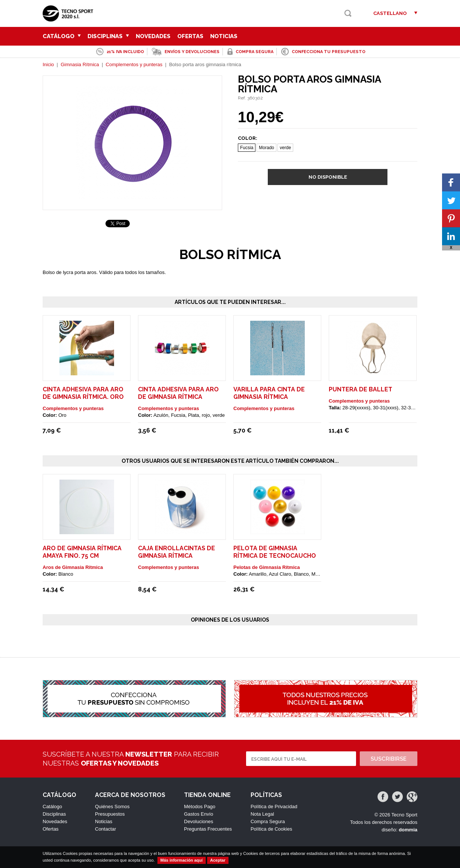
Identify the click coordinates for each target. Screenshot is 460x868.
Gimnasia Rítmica (80, 64)
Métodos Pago (200, 807)
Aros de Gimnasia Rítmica (73, 567)
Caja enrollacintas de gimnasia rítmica (177, 552)
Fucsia (247, 148)
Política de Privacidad (274, 807)
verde (285, 148)
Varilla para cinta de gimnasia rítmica (269, 393)
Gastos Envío (199, 814)
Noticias (224, 36)
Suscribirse (389, 759)
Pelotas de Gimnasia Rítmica (267, 567)
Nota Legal (262, 814)
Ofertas (190, 36)
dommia (408, 830)
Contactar (105, 829)
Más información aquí (182, 860)
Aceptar (218, 860)
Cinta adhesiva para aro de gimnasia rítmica (178, 393)
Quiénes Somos (112, 807)
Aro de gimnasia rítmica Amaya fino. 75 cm (82, 552)
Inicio (48, 64)
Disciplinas (108, 36)
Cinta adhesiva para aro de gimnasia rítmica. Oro (83, 393)
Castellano (390, 13)
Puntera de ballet (361, 389)
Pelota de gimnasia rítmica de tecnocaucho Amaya (275, 556)
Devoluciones (199, 821)
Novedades (153, 36)
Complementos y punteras (134, 64)
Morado (266, 148)
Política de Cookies (271, 829)
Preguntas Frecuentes (208, 829)
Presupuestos (110, 814)
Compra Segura (268, 821)
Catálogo (62, 36)
